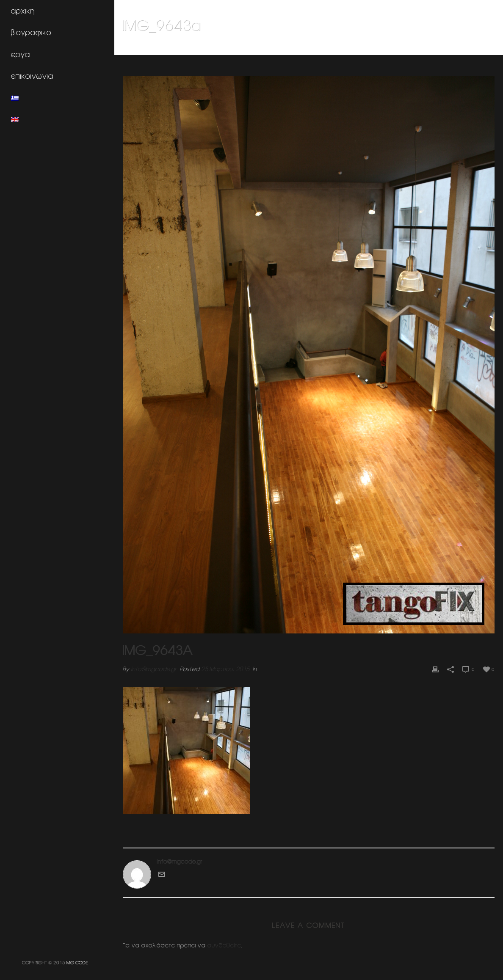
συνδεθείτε (224, 945)
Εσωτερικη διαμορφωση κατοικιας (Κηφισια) (402, 47)
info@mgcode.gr (154, 669)
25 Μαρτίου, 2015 (225, 669)
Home (335, 47)
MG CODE (77, 962)
